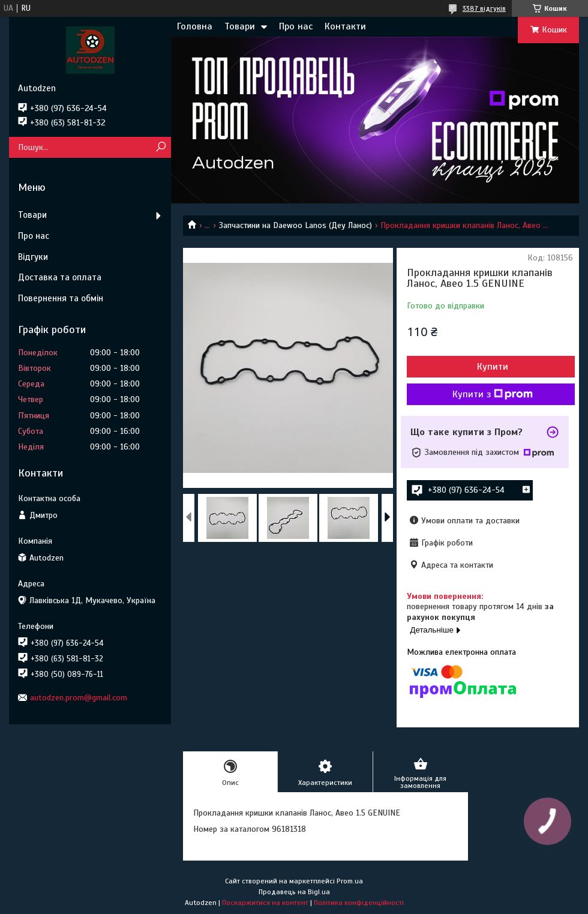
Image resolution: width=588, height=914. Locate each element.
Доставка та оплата (60, 277)
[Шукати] (160, 147)
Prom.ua (350, 881)
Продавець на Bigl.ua (294, 892)
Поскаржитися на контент (265, 903)
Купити (493, 367)
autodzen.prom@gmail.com (79, 698)
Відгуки (33, 257)
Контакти (345, 26)
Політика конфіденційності (359, 903)
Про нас (296, 26)
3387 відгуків (484, 8)
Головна (195, 26)
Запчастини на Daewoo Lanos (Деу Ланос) (295, 225)
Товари (240, 26)
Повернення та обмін (61, 298)
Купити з (493, 394)
